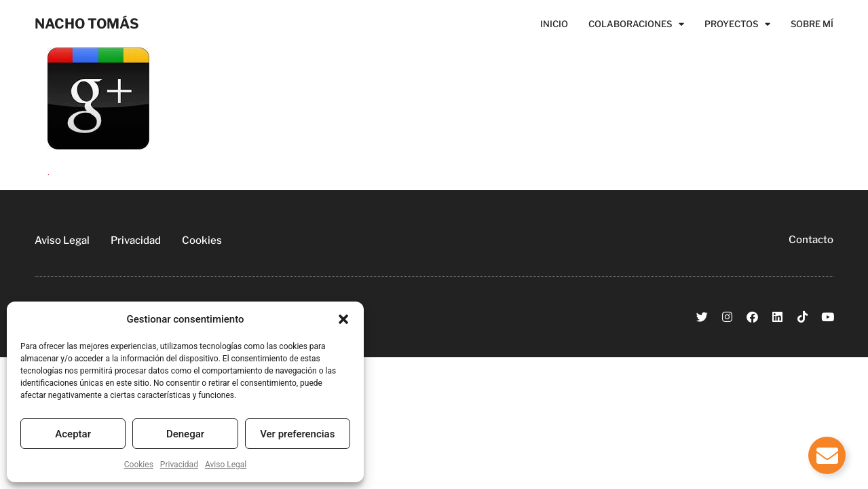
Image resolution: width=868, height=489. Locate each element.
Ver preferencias (297, 434)
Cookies (139, 465)
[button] (343, 319)
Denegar (185, 434)
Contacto (811, 240)
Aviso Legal (226, 465)
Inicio (554, 24)
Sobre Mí (812, 24)
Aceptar (73, 434)
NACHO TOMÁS (87, 24)
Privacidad (179, 465)
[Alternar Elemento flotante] (827, 455)
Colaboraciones (636, 24)
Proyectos (737, 24)
